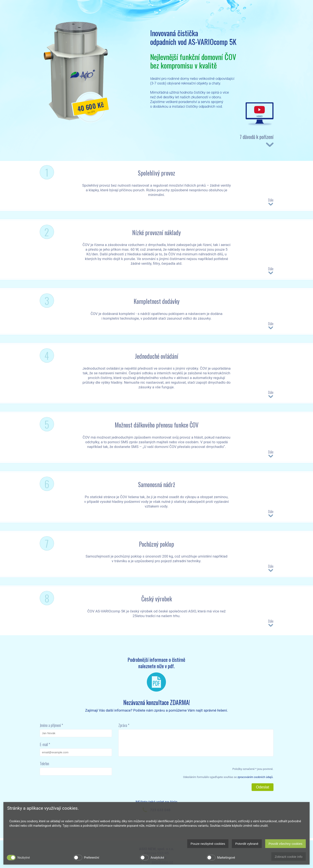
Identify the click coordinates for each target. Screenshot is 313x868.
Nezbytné (24, 858)
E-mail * (45, 744)
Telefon (44, 764)
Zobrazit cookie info (289, 857)
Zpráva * (124, 725)
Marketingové (226, 858)
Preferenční (91, 858)
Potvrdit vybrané (247, 844)
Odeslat (262, 787)
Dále (271, 202)
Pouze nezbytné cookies (208, 844)
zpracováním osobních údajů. (255, 777)
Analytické (157, 858)
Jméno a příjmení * (51, 725)
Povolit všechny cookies (285, 844)
